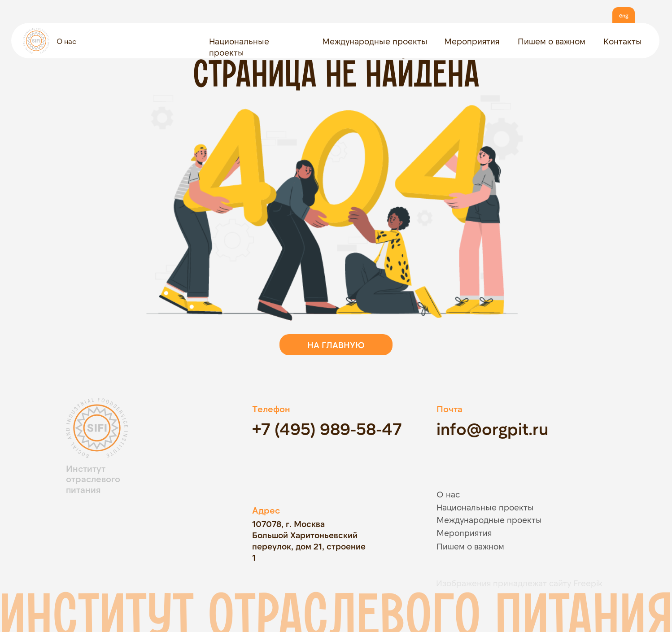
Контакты (623, 41)
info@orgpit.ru (492, 428)
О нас (66, 41)
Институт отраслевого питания (93, 479)
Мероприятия (472, 41)
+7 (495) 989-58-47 (327, 428)
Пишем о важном (552, 41)
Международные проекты (375, 41)
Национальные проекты (485, 507)
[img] (124, 534)
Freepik (588, 583)
